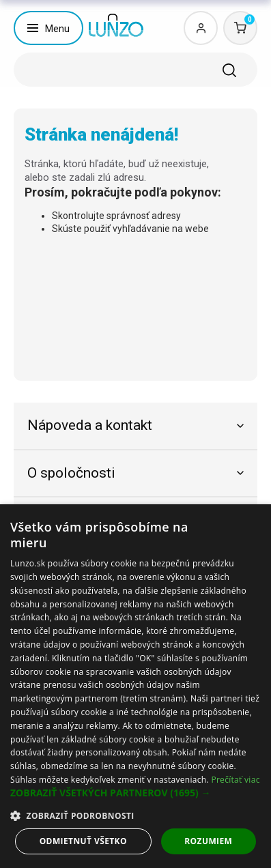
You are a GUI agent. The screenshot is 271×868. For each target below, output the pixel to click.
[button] (135, 793)
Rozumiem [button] (208, 841)
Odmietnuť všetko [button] (83, 841)
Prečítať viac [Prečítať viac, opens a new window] (235, 780)
